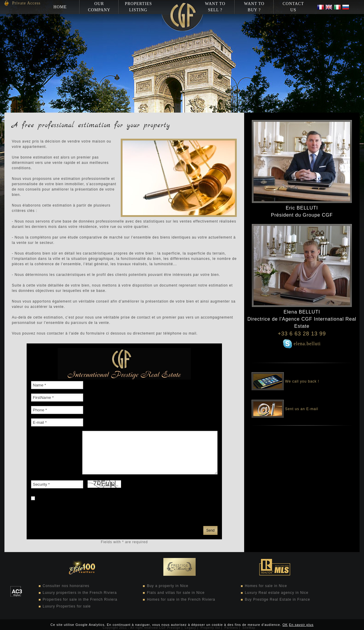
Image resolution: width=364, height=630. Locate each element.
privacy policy (122, 519)
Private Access (26, 3)
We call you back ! (285, 377)
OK (285, 625)
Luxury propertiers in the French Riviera (80, 593)
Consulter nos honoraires (66, 586)
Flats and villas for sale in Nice (176, 593)
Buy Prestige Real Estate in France (277, 599)
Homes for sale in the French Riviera (181, 599)
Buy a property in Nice (167, 586)
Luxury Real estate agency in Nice (277, 593)
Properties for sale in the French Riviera (80, 599)
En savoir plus (301, 625)
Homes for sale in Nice (266, 586)
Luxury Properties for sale (67, 606)
